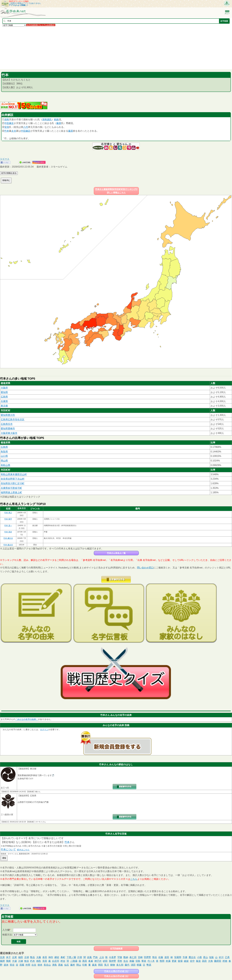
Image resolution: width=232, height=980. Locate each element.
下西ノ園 (71, 957)
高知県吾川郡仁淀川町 (13, 483)
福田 (21, 957)
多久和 (120, 965)
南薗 (132, 961)
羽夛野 (147, 957)
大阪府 (4, 388)
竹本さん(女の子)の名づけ (116, 976)
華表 (144, 961)
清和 (7, 120)
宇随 (120, 957)
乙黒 (227, 957)
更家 (174, 961)
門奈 (95, 957)
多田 (45, 957)
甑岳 (33, 957)
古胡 (27, 957)
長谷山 (47, 965)
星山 (206, 957)
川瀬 (21, 961)
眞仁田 (133, 957)
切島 (138, 961)
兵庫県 (4, 401)
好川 (221, 957)
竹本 (7, 131)
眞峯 (91, 961)
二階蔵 (74, 961)
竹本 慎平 (8, 519)
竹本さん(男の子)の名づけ (116, 971)
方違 (14, 961)
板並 (198, 961)
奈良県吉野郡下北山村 (13, 479)
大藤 (39, 957)
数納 (126, 957)
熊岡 (162, 961)
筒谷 (12, 965)
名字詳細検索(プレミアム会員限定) (41, 25)
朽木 (33, 961)
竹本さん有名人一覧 (116, 553)
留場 (180, 961)
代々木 (151, 961)
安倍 (7, 127)
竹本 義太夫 (8, 545)
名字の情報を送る (9, 173)
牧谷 (27, 961)
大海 (210, 961)
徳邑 (39, 961)
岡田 (100, 965)
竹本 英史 (8, 532)
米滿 (168, 961)
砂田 (105, 961)
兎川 (107, 965)
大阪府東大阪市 (9, 433)
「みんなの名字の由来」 (27, 719)
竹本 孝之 (8, 513)
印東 (85, 965)
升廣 (185, 957)
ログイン (44, 729)
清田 (133, 965)
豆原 (2, 957)
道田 (167, 957)
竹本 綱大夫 (8, 538)
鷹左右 (192, 957)
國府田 (218, 961)
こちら (134, 879)
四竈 (22, 965)
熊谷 (155, 957)
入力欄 (6, 930)
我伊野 (112, 961)
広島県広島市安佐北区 (13, 419)
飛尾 (8, 961)
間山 (79, 965)
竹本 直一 (8, 526)
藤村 (73, 965)
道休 (6, 965)
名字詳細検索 (116, 948)
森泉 (94, 965)
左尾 (14, 957)
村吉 (63, 961)
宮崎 (140, 957)
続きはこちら (23, 850)
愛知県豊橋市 (8, 429)
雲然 (120, 961)
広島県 (4, 397)
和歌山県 (5, 465)
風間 (2, 961)
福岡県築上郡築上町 (11, 492)
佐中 (192, 961)
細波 (186, 961)
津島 (54, 965)
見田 (45, 961)
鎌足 (11, 123)
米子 (8, 957)
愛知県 (4, 392)
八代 (26, 127)
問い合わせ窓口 (145, 568)
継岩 (57, 957)
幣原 (149, 965)
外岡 (28, 965)
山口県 (4, 456)
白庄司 (56, 961)
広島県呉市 (7, 424)
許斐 (80, 957)
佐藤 (161, 957)
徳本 (40, 965)
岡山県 (4, 461)
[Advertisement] (89, 48)
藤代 (127, 965)
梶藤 (139, 965)
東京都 (4, 406)
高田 (204, 961)
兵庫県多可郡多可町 (11, 488)
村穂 (225, 961)
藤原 (59, 123)
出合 (34, 965)
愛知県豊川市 (8, 415)
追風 (89, 957)
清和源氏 (47, 120)
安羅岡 (178, 957)
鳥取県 (4, 452)
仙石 (67, 965)
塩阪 (211, 957)
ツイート (5, 159)
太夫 (14, 131)
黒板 (61, 965)
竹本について (8, 850)
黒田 (85, 961)
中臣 (7, 123)
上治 (101, 957)
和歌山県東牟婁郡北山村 (14, 474)
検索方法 (7, 935)
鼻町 (63, 957)
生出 (126, 961)
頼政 (56, 120)
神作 (51, 957)
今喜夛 (112, 957)
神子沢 (98, 961)
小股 (199, 957)
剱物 (113, 965)
